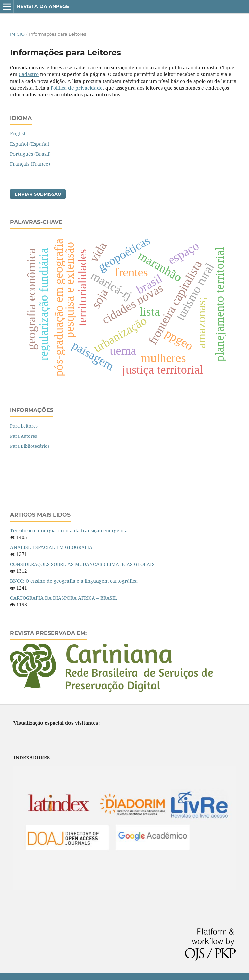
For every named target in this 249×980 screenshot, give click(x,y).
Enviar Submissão (38, 194)
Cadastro (29, 74)
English (18, 134)
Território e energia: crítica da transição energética (69, 530)
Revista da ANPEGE (43, 6)
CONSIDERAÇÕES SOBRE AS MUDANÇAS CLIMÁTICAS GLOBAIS (82, 564)
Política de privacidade (77, 88)
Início (17, 34)
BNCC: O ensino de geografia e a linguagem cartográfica (74, 581)
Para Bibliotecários (30, 446)
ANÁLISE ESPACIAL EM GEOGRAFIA (51, 547)
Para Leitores (24, 426)
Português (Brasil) (30, 154)
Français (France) (30, 164)
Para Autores (24, 436)
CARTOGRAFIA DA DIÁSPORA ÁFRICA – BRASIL (64, 598)
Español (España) (30, 144)
